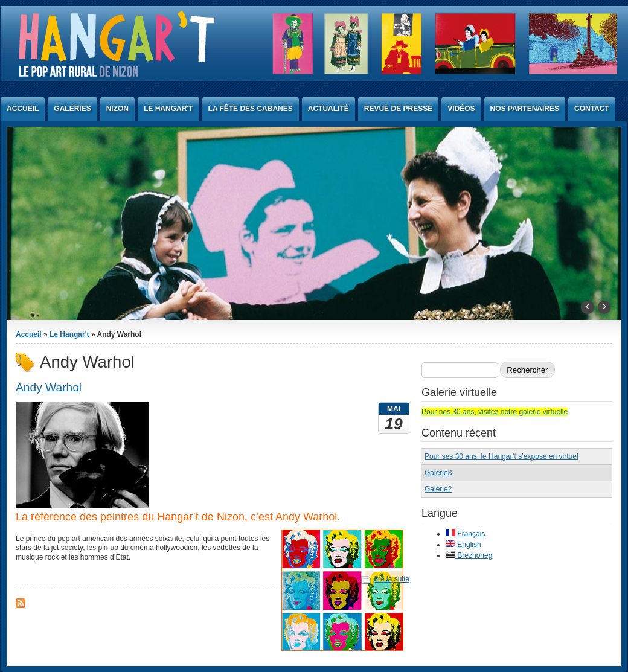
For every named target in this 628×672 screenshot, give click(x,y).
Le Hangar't (168, 109)
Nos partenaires (525, 109)
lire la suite (392, 579)
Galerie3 (438, 473)
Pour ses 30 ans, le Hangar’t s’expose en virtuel (501, 456)
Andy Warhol (49, 387)
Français (465, 534)
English (463, 545)
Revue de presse (398, 109)
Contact (592, 109)
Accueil (23, 109)
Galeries (72, 109)
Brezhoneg (469, 555)
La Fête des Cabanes (251, 109)
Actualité (328, 109)
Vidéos (461, 109)
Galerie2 (438, 489)
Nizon (117, 109)
